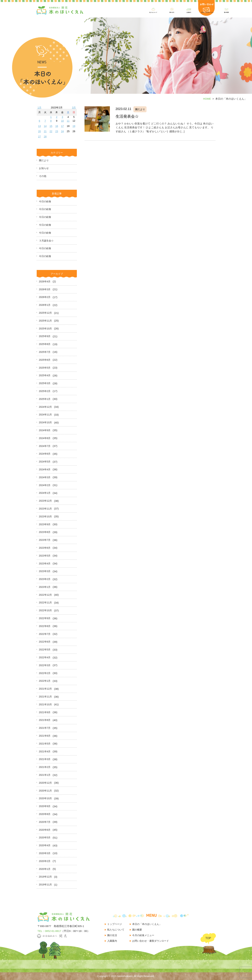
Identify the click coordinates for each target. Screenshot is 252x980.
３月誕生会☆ (46, 241)
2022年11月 (45, 603)
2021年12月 (45, 689)
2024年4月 (45, 469)
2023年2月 (45, 579)
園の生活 (112, 935)
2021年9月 (45, 712)
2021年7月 (45, 728)
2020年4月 (45, 845)
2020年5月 (45, 838)
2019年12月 (45, 877)
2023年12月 (45, 501)
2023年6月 (45, 548)
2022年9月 (45, 618)
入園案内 (112, 941)
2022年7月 (45, 634)
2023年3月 (45, 571)
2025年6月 (45, 360)
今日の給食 (45, 201)
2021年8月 (45, 720)
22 (51, 131)
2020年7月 (45, 822)
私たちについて (116, 930)
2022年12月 (45, 595)
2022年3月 (45, 665)
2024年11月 (45, 415)
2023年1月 (45, 587)
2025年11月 (45, 321)
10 (63, 121)
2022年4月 (45, 657)
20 (39, 131)
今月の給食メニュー (143, 935)
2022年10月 (45, 610)
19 (74, 126)
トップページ (115, 924)
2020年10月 (45, 798)
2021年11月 (45, 697)
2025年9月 (45, 336)
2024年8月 (45, 438)
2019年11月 (45, 885)
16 (57, 126)
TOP (208, 938)
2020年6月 (45, 830)
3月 (74, 108)
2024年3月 (45, 477)
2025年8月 (45, 344)
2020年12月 (45, 783)
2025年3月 (45, 383)
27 (39, 137)
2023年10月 (45, 516)
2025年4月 (45, 375)
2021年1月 (45, 775)
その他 (43, 176)
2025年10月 (45, 329)
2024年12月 (45, 407)
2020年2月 (45, 861)
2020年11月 (45, 791)
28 (45, 137)
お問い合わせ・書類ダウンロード (151, 941)
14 (45, 126)
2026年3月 (45, 289)
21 (45, 131)
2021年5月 (45, 744)
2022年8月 (45, 626)
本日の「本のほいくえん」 (147, 924)
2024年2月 (45, 485)
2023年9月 (45, 524)
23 (57, 131)
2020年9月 (45, 806)
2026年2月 (45, 297)
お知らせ (44, 168)
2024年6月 (45, 454)
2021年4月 (45, 751)
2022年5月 (45, 650)
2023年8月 (45, 532)
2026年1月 (45, 305)
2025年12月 (45, 313)
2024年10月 (45, 422)
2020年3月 (45, 853)
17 (63, 126)
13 (39, 126)
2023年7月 (45, 540)
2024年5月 (45, 462)
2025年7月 (45, 352)
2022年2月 (45, 673)
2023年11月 (45, 509)
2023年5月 (45, 556)
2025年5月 (45, 368)
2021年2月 (45, 767)
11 (68, 121)
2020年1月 (45, 869)
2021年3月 (45, 759)
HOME (207, 99)
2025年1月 (45, 399)
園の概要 (137, 930)
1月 (39, 108)
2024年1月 (45, 493)
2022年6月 (45, 642)
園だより (44, 160)
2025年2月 (45, 391)
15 (51, 126)
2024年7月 (45, 446)
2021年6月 (45, 736)
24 (63, 131)
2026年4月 (45, 281)
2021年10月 (45, 704)
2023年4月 (45, 564)
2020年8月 (45, 814)
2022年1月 (45, 681)
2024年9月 (45, 430)
